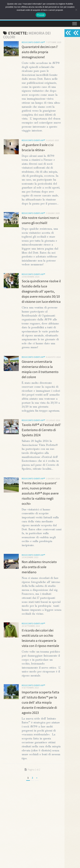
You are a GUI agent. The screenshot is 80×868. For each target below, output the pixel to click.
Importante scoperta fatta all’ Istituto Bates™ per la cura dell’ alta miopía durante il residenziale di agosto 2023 (40, 702)
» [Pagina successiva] (37, 778)
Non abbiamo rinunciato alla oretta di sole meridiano (39, 567)
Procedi (41, 15)
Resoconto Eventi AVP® (33, 42)
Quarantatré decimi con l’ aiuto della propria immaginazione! (40, 52)
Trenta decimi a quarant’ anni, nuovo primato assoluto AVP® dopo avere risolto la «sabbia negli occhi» (40, 493)
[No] (76, 10)
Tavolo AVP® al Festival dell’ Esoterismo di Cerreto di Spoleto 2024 (41, 430)
